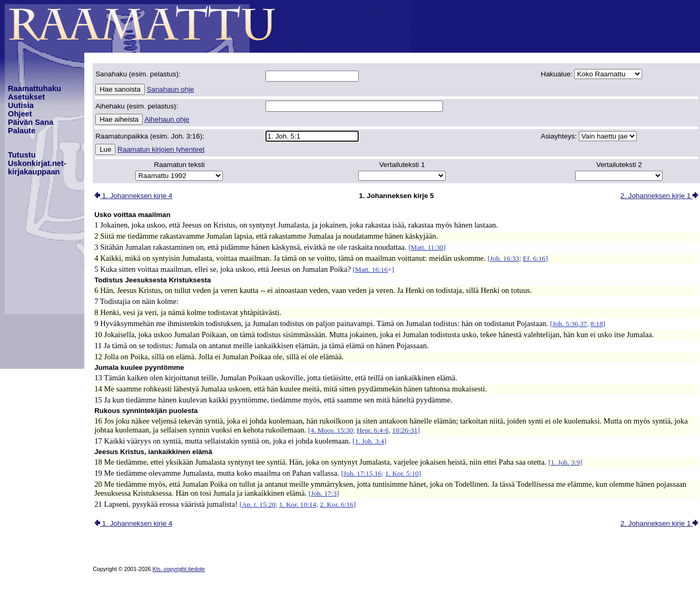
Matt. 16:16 (371, 269)
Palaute (22, 131)
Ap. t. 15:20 (259, 504)
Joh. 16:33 (505, 258)
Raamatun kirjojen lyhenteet (161, 149)
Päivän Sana (31, 122)
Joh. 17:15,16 (362, 473)
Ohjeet (20, 114)
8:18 (597, 324)
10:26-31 (405, 430)
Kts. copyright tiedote (179, 569)
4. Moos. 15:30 (332, 430)
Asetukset (26, 97)
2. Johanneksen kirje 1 (659, 196)
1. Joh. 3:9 (566, 462)
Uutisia (21, 105)
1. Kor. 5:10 (402, 473)
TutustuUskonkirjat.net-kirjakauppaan (37, 163)
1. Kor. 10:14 (298, 504)
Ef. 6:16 (534, 258)
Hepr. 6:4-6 (373, 430)
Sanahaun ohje (171, 89)
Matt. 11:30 (427, 247)
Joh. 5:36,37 (570, 324)
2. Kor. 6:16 (337, 504)
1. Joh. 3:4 (370, 441)
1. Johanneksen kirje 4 (133, 196)
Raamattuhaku (34, 88)
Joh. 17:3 (324, 493)
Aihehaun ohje (167, 119)
